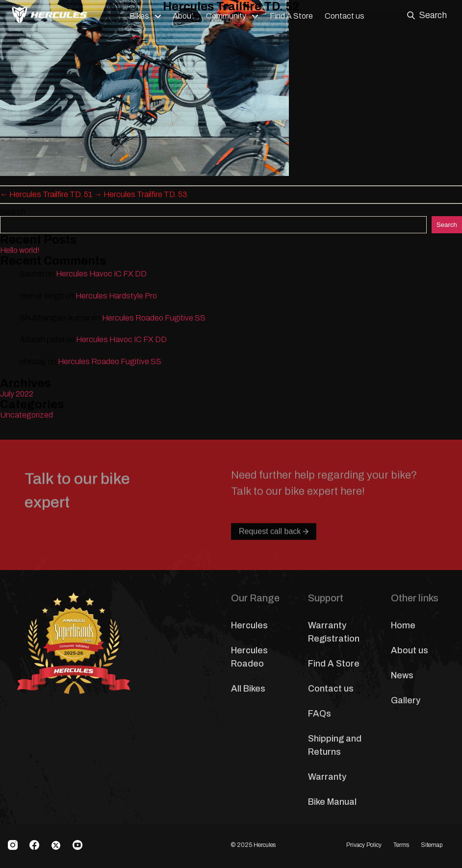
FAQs (320, 714)
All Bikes (248, 689)
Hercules (249, 625)
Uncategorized (26, 415)
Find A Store (334, 664)
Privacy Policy (364, 845)
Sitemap (432, 845)
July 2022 (17, 394)
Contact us (331, 689)
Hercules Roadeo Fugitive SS (154, 318)
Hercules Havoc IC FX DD (101, 274)
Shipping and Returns (335, 745)
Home (403, 625)
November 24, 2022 (236, 19)
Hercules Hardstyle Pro (116, 296)
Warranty (327, 777)
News (402, 675)
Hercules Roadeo (249, 657)
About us (410, 650)
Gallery (406, 700)
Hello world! (20, 250)
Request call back (274, 553)
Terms (401, 845)
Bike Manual (332, 802)
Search (13, 212)
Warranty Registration (334, 632)
